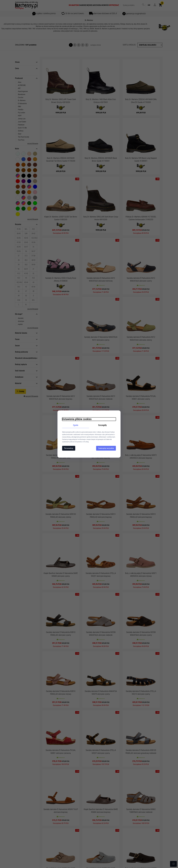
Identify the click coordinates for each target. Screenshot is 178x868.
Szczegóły (102, 425)
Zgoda (76, 425)
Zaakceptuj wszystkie (106, 448)
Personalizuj (69, 448)
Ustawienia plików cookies (77, 419)
